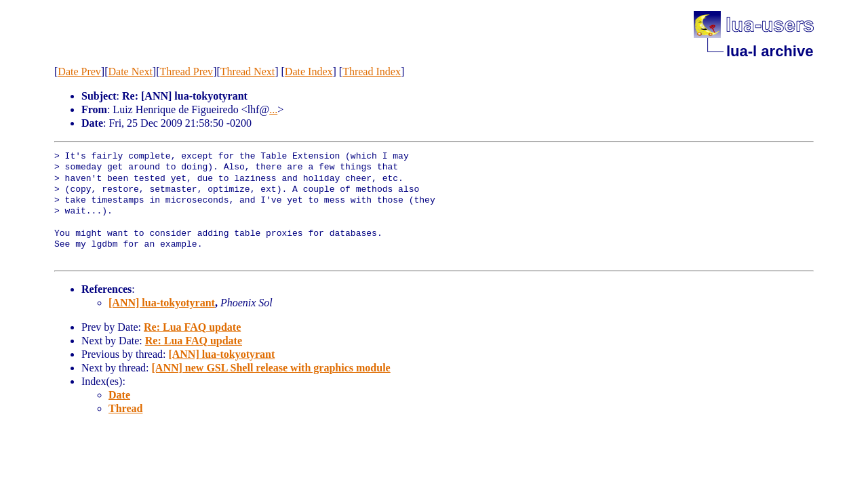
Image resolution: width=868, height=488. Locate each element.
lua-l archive (770, 51)
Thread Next (248, 72)
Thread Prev (186, 72)
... (273, 109)
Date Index (309, 72)
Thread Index (372, 72)
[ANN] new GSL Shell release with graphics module (271, 368)
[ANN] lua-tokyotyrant (162, 303)
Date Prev (79, 72)
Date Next (131, 72)
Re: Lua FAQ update (192, 327)
